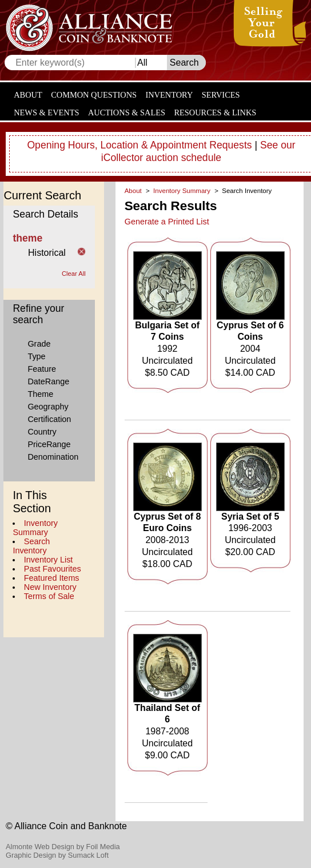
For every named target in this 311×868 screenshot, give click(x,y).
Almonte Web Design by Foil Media (63, 847)
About (28, 95)
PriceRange (49, 444)
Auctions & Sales (127, 112)
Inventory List (49, 560)
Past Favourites (53, 569)
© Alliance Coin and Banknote (66, 826)
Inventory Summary (35, 528)
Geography (48, 407)
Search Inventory (31, 546)
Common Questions (94, 95)
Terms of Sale (49, 596)
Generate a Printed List (167, 222)
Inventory (169, 95)
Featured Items (52, 578)
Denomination (53, 457)
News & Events (46, 112)
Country (42, 432)
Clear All (74, 274)
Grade (39, 344)
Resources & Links (215, 112)
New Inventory (50, 587)
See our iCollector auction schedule (198, 151)
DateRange (48, 381)
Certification (49, 419)
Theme (40, 394)
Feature (42, 369)
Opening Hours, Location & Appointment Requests (139, 145)
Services (221, 95)
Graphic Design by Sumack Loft (57, 855)
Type (36, 356)
